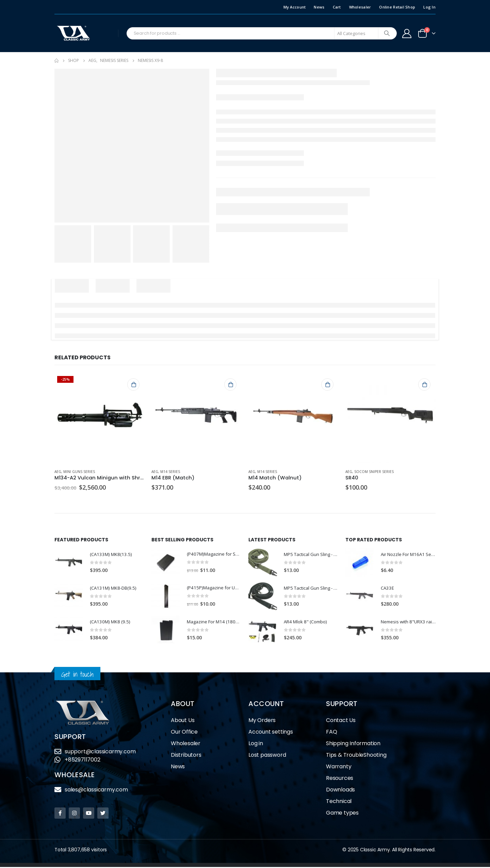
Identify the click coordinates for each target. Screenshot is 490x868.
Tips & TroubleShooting (356, 756)
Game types (342, 814)
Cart (337, 7)
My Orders (262, 721)
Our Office (184, 733)
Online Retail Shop (397, 7)
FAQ (331, 733)
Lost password (267, 756)
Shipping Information (353, 744)
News (319, 7)
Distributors (186, 756)
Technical (339, 802)
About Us (183, 721)
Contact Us (341, 721)
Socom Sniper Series (374, 472)
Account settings (271, 733)
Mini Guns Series (79, 472)
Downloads (340, 791)
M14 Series (170, 472)
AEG (58, 472)
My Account (295, 7)
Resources (340, 779)
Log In (429, 7)
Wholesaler (360, 7)
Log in (256, 744)
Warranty (339, 767)
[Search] (387, 33)
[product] (100, 418)
